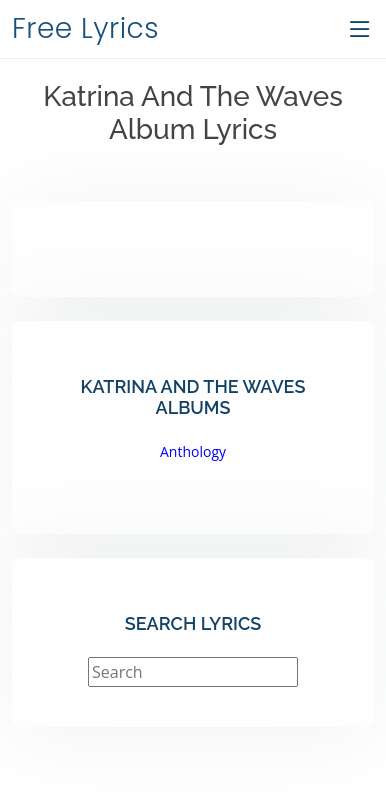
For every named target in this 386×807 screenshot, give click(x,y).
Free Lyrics (85, 28)
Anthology (193, 451)
